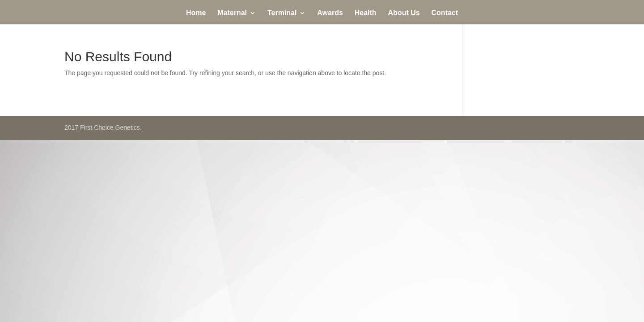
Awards (330, 13)
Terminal (282, 13)
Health (366, 13)
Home (196, 13)
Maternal (232, 13)
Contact (445, 13)
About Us (404, 13)
